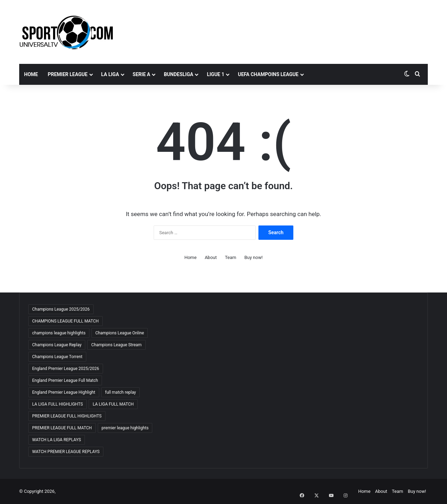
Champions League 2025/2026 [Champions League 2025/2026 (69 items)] (61, 309)
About (211, 257)
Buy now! (254, 257)
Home (31, 74)
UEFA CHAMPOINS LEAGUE (268, 74)
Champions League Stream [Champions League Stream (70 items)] (116, 345)
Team (231, 257)
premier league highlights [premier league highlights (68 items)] (125, 428)
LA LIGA (110, 74)
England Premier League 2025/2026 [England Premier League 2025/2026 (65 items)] (66, 369)
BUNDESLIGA (178, 74)
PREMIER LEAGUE (68, 74)
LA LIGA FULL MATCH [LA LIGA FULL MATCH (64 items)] (113, 404)
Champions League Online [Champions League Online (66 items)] (120, 333)
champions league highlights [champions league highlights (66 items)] (59, 333)
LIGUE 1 (215, 74)
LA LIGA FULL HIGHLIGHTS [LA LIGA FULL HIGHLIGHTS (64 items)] (57, 404)
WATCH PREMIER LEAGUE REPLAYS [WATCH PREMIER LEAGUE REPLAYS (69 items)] (66, 452)
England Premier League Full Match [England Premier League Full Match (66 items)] (65, 380)
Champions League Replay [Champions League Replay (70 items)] (57, 345)
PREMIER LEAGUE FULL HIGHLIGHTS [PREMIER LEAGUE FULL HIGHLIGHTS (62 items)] (67, 416)
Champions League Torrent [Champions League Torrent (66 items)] (57, 357)
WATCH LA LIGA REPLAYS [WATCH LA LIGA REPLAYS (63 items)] (57, 440)
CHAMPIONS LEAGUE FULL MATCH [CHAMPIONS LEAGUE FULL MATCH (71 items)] (65, 321)
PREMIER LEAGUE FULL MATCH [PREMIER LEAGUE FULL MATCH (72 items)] (62, 428)
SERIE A (141, 74)
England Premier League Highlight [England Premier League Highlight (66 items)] (64, 392)
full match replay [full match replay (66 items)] (121, 392)
